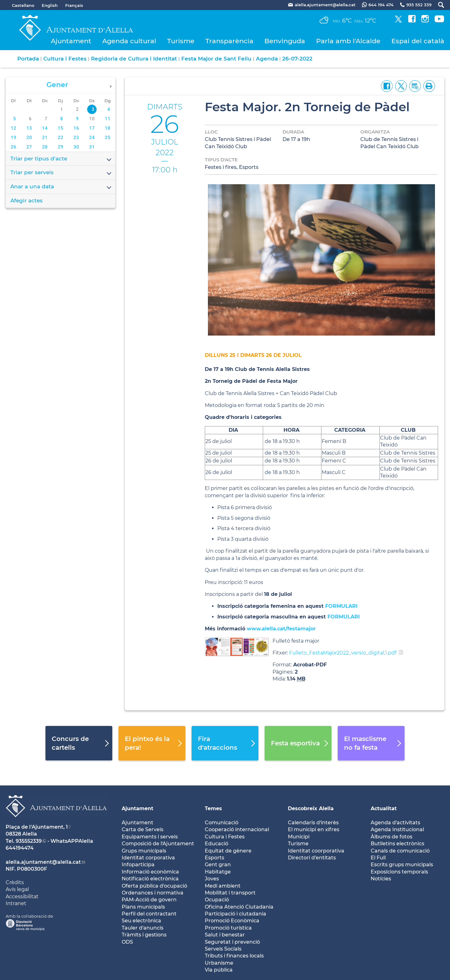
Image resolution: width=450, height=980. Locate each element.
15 (61, 128)
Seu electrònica (141, 921)
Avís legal (17, 889)
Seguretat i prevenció (232, 942)
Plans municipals (143, 907)
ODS (127, 942)
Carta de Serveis (143, 829)
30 (76, 147)
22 (61, 138)
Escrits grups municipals (402, 865)
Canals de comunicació (400, 851)
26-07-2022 (297, 59)
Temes (213, 808)
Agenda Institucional (397, 829)
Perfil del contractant (149, 914)
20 (29, 138)
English (50, 5)
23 (76, 138)
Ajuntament (71, 41)
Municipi (299, 837)
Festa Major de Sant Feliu (216, 59)
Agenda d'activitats (395, 823)
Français (74, 5)
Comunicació (222, 823)
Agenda (267, 59)
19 (13, 138)
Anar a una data (61, 187)
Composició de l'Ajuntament (158, 844)
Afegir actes (26, 201)
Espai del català (418, 41)
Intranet (16, 903)
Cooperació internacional (237, 829)
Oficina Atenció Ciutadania (239, 907)
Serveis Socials (223, 949)
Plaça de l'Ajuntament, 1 (37, 827)
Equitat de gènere (228, 851)
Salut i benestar (225, 935)
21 (45, 138)
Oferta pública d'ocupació (154, 886)
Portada (28, 59)
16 (76, 128)
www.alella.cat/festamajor (281, 629)
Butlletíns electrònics (397, 844)
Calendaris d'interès (313, 823)
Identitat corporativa (148, 858)
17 (92, 128)
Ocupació (217, 900)
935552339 (29, 841)
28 (45, 147)
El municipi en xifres (314, 829)
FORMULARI (341, 606)
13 (29, 128)
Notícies (381, 879)
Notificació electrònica (150, 879)
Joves (212, 879)
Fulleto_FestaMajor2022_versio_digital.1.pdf (343, 653)
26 (13, 147)
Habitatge (218, 872)
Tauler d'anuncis (143, 928)
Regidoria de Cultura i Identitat (134, 59)
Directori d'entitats (312, 858)
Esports (214, 858)
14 (45, 128)
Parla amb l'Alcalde (348, 41)
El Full (378, 858)
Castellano (23, 5)
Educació (217, 844)
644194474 (20, 848)
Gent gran (218, 865)
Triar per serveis (61, 173)
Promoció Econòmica (232, 921)
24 (92, 138)
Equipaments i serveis (150, 837)
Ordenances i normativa (153, 893)
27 (29, 147)
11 (108, 119)
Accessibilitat (22, 897)
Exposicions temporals (399, 872)
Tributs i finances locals (234, 956)
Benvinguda (285, 41)
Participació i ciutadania (236, 914)
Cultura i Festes (65, 59)
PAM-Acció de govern (149, 900)
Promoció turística (228, 928)
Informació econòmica (150, 872)
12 (13, 128)
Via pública (219, 970)
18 (108, 128)
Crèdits (15, 882)
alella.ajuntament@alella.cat (43, 862)
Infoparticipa (138, 865)
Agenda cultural (129, 41)
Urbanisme (219, 963)
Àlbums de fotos (392, 837)
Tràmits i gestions (144, 935)
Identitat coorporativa (316, 851)
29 (61, 147)
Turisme (181, 41)
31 (92, 147)
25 (108, 138)
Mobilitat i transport (230, 893)
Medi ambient (223, 886)
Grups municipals (144, 851)
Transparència (229, 41)
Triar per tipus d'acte (61, 159)
